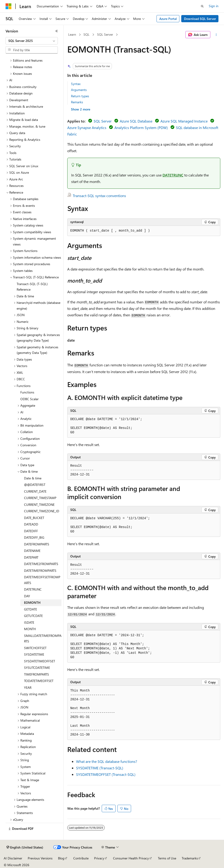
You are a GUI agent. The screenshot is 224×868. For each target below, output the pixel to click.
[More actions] (216, 35)
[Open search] (202, 6)
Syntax (76, 84)
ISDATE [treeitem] (29, 622)
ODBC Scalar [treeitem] (29, 399)
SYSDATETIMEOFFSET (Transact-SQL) (106, 774)
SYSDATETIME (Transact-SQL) (100, 768)
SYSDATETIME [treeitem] (34, 654)
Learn (72, 34)
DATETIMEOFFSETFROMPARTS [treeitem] (42, 580)
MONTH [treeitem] (30, 629)
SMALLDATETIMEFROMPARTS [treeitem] (43, 638)
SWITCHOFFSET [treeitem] (35, 648)
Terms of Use (167, 858)
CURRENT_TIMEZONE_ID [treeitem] (42, 511)
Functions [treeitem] (27, 392)
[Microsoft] (9, 6)
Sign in (214, 6)
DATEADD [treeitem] (31, 524)
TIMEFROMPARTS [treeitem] (37, 674)
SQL (86, 34)
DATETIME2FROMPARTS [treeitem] (41, 564)
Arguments (79, 90)
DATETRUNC (173, 175)
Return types (80, 96)
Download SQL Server (200, 19)
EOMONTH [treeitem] (32, 602)
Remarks (77, 102)
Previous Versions (40, 858)
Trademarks (190, 858)
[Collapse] (57, 31)
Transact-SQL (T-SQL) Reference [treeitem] (32, 287)
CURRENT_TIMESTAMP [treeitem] (40, 498)
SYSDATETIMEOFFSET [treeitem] (40, 661)
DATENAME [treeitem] (32, 551)
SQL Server (105, 34)
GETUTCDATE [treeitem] (33, 616)
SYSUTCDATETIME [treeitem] (37, 668)
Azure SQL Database (136, 121)
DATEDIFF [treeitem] (31, 531)
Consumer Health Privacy (131, 858)
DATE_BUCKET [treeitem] (34, 518)
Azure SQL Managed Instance (184, 121)
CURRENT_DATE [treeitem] (35, 491)
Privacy (99, 858)
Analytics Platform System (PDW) (141, 127)
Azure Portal (168, 19)
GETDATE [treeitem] (31, 609)
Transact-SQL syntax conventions (99, 196)
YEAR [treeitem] (28, 687)
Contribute (81, 858)
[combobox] (32, 41)
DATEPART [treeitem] (31, 557)
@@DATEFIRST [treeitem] (35, 485)
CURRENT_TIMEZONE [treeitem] (39, 505)
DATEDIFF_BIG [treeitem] (34, 537)
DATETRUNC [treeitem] (33, 589)
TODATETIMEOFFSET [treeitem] (39, 681)
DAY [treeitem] (27, 596)
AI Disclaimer (13, 858)
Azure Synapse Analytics (87, 127)
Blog (61, 858)
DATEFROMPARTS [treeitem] (37, 544)
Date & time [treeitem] (33, 478)
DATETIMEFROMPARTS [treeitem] (40, 571)
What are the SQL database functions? (107, 761)
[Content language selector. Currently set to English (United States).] (25, 847)
